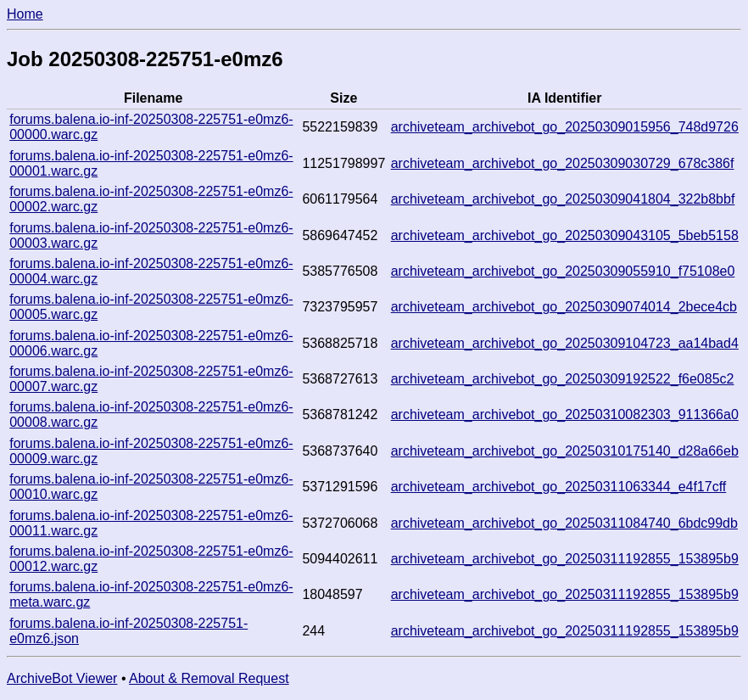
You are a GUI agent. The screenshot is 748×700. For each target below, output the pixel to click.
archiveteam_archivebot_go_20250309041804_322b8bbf (563, 199)
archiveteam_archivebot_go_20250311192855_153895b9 (565, 559)
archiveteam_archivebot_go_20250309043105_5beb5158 (565, 235)
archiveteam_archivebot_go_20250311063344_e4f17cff (559, 487)
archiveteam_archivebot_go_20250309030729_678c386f (563, 163)
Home (25, 14)
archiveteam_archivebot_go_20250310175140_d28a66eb (565, 451)
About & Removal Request (209, 678)
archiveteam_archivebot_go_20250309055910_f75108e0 (563, 271)
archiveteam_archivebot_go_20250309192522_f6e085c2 (563, 379)
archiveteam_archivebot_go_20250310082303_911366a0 (565, 414)
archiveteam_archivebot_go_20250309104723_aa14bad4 (565, 343)
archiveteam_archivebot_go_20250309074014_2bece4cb (564, 307)
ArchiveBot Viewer (62, 678)
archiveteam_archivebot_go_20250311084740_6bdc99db (564, 523)
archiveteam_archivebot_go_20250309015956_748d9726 (565, 127)
